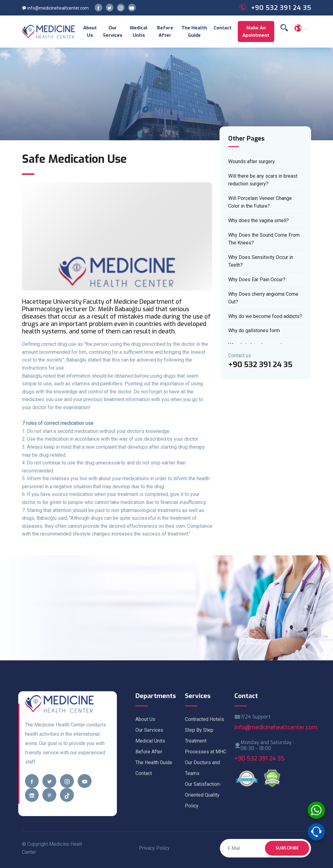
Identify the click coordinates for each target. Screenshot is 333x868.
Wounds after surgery (252, 161)
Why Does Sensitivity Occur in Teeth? (261, 261)
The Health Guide (194, 32)
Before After (165, 32)
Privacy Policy (154, 848)
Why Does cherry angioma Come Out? (263, 298)
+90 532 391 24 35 (259, 758)
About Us (90, 32)
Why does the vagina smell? (258, 220)
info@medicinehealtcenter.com (55, 8)
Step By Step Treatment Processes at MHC (206, 741)
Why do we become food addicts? (265, 316)
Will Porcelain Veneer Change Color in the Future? (260, 202)
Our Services (113, 32)
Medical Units (139, 32)
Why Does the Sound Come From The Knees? (264, 239)
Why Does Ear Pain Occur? (257, 279)
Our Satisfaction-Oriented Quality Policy (203, 795)
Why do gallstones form (254, 330)
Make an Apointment (256, 32)
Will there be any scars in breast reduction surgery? (263, 180)
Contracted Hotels (205, 719)
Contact (223, 28)
